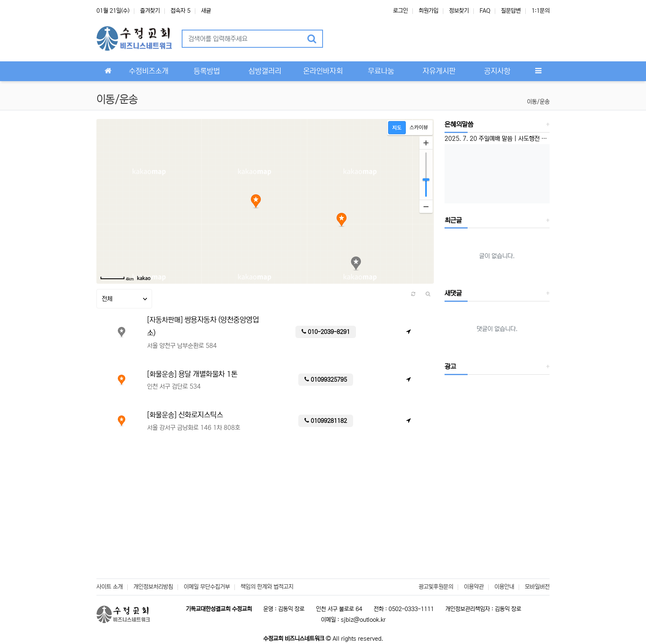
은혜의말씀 (459, 124)
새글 (206, 11)
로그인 (400, 11)
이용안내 (504, 587)
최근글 (453, 220)
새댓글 (453, 293)
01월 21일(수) (113, 11)
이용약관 (474, 587)
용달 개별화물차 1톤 (208, 374)
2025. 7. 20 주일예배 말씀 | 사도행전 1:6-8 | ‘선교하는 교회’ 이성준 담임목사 (497, 139)
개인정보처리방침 (153, 587)
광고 (450, 366)
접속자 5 (180, 11)
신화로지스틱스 (201, 415)
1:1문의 (541, 11)
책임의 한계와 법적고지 (267, 587)
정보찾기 (459, 11)
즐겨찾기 (150, 11)
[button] (340, 39)
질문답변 (511, 11)
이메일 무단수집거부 (207, 587)
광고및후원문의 (436, 587)
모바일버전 (537, 587)
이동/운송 (538, 102)
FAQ (485, 11)
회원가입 (428, 11)
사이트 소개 (110, 587)
